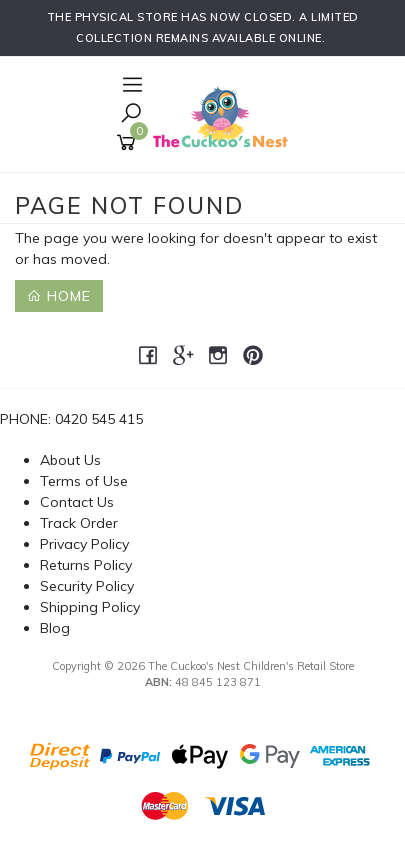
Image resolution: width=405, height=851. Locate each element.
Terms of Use (84, 481)
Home (59, 296)
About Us (70, 460)
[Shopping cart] (129, 143)
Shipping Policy (90, 607)
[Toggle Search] (131, 114)
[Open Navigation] (130, 86)
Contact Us (77, 502)
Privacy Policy (84, 544)
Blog (55, 628)
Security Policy (87, 586)
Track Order (79, 523)
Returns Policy (86, 565)
